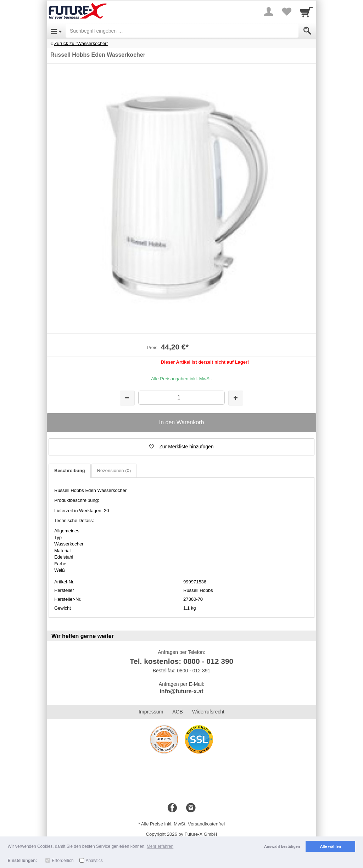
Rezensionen (114, 471)
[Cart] (306, 12)
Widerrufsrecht (208, 712)
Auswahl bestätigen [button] (282, 846)
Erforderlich (63, 861)
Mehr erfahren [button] (160, 846)
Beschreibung (70, 471)
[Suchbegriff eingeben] (182, 31)
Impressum (151, 712)
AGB (178, 712)
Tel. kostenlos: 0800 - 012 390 (182, 661)
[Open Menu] (56, 31)
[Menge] (181, 397)
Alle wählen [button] (331, 846)
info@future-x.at (181, 691)
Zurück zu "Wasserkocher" (81, 43)
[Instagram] (191, 808)
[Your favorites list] (286, 12)
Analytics (94, 861)
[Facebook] (172, 808)
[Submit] (307, 31)
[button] (181, 447)
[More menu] (269, 12)
